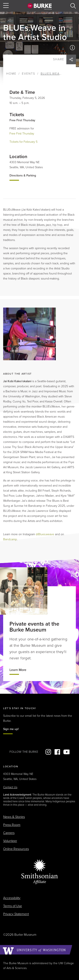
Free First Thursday (22, 134)
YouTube (66, 752)
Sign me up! (11, 729)
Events (29, 74)
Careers (9, 833)
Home (11, 74)
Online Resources (16, 849)
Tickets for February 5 (23, 142)
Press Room (12, 825)
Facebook (57, 752)
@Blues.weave (45, 534)
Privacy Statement (16, 914)
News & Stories (14, 817)
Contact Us (10, 787)
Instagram (48, 752)
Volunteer (10, 841)
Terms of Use (13, 906)
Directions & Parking (23, 175)
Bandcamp (10, 539)
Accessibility (12, 898)
